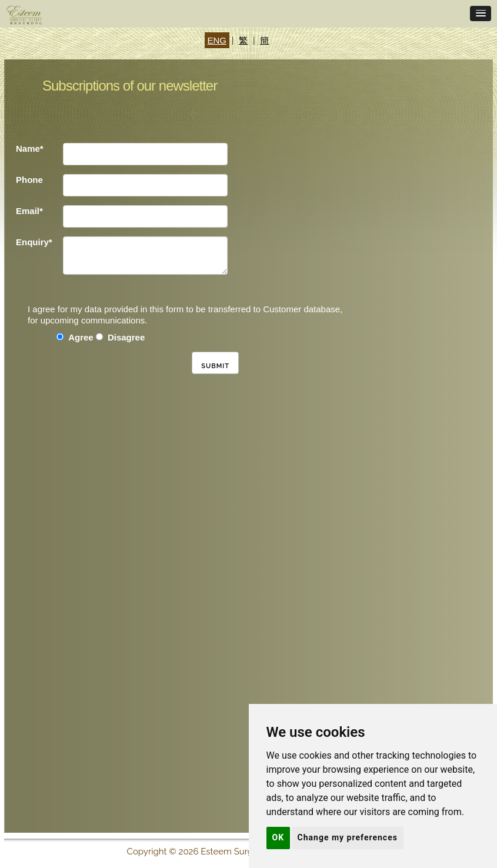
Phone (29, 180)
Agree (81, 337)
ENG (217, 40)
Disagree (126, 337)
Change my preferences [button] (348, 837)
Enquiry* (34, 242)
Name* (30, 148)
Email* (29, 211)
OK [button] (278, 837)
